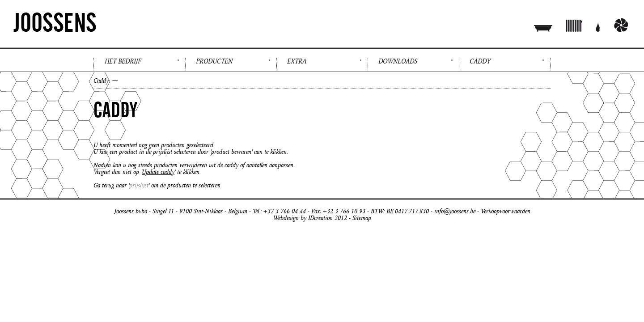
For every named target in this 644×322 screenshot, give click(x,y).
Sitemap (362, 218)
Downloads (398, 61)
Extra (297, 61)
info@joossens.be (455, 211)
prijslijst (139, 185)
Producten (214, 61)
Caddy (480, 61)
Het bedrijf (123, 61)
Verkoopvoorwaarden (506, 211)
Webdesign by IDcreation (303, 218)
